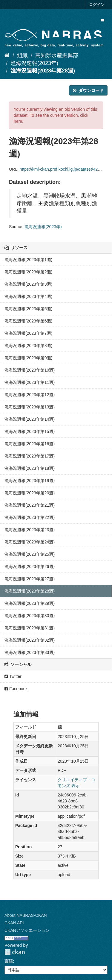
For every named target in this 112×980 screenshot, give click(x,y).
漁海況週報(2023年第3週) (28, 284)
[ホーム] (7, 55)
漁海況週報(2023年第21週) (30, 505)
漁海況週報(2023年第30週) (30, 616)
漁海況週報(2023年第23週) (30, 530)
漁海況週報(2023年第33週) (30, 652)
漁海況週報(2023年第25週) (30, 554)
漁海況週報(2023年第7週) (28, 333)
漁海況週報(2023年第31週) (30, 628)
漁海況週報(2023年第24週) (30, 542)
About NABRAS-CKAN (26, 915)
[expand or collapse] (102, 21)
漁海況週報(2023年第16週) (30, 444)
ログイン (97, 5)
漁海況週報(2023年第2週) (28, 272)
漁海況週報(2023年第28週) (43, 71)
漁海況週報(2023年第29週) (30, 603)
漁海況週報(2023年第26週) (30, 567)
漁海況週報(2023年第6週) (28, 321)
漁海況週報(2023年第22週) (30, 517)
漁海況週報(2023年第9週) (28, 358)
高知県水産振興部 (57, 55)
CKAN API (14, 923)
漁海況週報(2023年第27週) (30, 579)
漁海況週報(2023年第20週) (30, 493)
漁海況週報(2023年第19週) (30, 481)
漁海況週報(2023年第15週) (30, 431)
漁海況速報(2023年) (34, 63)
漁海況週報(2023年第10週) (30, 370)
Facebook (16, 689)
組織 (22, 55)
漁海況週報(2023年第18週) (30, 468)
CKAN (15, 952)
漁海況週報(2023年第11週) (30, 382)
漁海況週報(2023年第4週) (28, 296)
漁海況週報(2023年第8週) (28, 346)
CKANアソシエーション (27, 930)
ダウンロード (88, 90)
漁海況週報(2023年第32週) (30, 640)
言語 (9, 961)
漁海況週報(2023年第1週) (28, 260)
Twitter (13, 676)
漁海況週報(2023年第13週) (30, 407)
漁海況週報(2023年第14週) (30, 419)
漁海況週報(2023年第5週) (28, 309)
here (18, 121)
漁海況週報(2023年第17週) (30, 456)
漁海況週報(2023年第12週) (30, 395)
